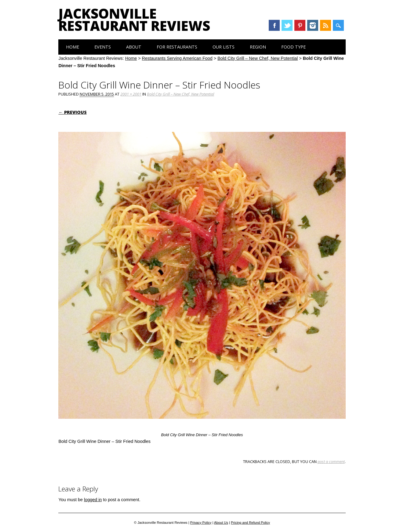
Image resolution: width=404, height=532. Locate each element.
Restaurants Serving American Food (177, 58)
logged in (93, 500)
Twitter (287, 25)
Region (258, 47)
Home (73, 47)
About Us (221, 523)
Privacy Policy (201, 523)
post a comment (331, 461)
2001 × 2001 (131, 94)
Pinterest (300, 25)
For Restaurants (177, 47)
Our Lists (224, 47)
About (134, 47)
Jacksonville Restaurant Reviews (134, 20)
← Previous (72, 112)
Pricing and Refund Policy (250, 523)
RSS (326, 25)
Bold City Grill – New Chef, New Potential (258, 58)
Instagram (313, 25)
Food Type (293, 47)
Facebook (274, 25)
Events (103, 47)
